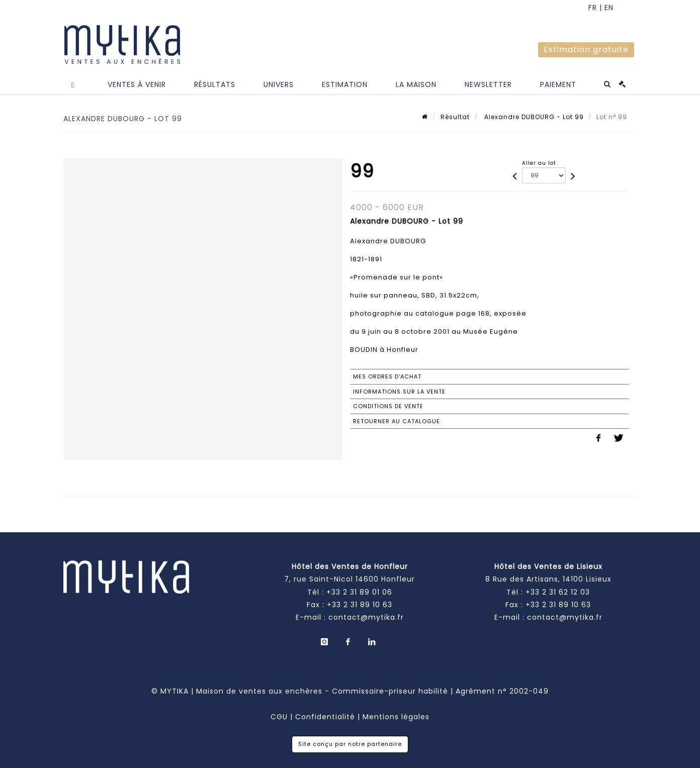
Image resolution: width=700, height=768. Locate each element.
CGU (279, 717)
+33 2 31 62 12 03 (558, 592)
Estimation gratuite (586, 50)
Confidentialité (325, 717)
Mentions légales (396, 717)
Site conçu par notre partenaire (350, 744)
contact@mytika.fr (366, 617)
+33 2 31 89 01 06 (359, 592)
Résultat (455, 117)
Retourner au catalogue (397, 421)
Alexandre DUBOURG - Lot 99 (533, 117)
